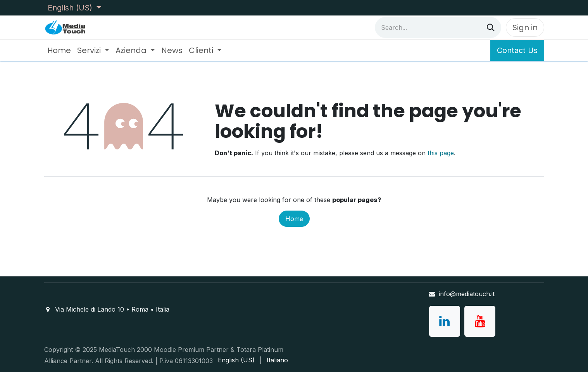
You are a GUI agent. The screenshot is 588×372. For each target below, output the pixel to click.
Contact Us (517, 50)
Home (294, 219)
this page (441, 153)
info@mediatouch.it (467, 294)
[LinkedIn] (445, 321)
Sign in (525, 27)
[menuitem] (59, 50)
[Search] (491, 27)
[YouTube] (480, 321)
